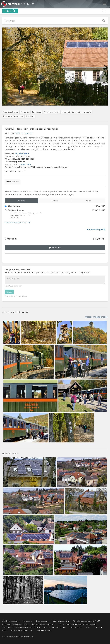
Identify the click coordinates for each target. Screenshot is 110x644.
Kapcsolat (28, 621)
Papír (89, 201)
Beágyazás (12, 181)
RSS (88, 627)
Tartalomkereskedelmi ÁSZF (87, 621)
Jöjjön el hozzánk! (11, 621)
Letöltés (21, 201)
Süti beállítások (44, 630)
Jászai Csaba (22, 154)
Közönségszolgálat (61, 621)
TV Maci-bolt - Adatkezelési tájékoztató (21, 627)
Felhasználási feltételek (43, 624)
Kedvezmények (96, 229)
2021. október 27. (24, 133)
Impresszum (42, 621)
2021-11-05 (26, 164)
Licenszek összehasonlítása (18, 222)
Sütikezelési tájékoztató (22, 630)
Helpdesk (98, 627)
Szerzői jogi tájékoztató (55, 627)
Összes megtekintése (96, 317)
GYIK (5, 630)
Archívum (17, 4)
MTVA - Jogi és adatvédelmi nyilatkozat (77, 624)
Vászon (55, 201)
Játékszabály (76, 627)
